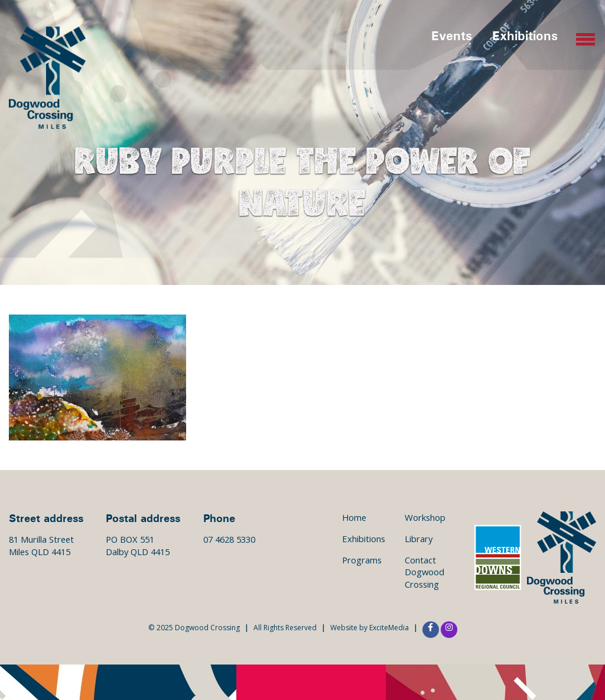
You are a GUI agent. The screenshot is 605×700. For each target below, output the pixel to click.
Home (354, 517)
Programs (362, 560)
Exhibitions (525, 35)
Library (419, 539)
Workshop (425, 517)
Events (452, 35)
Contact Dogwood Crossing (425, 572)
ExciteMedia (389, 628)
